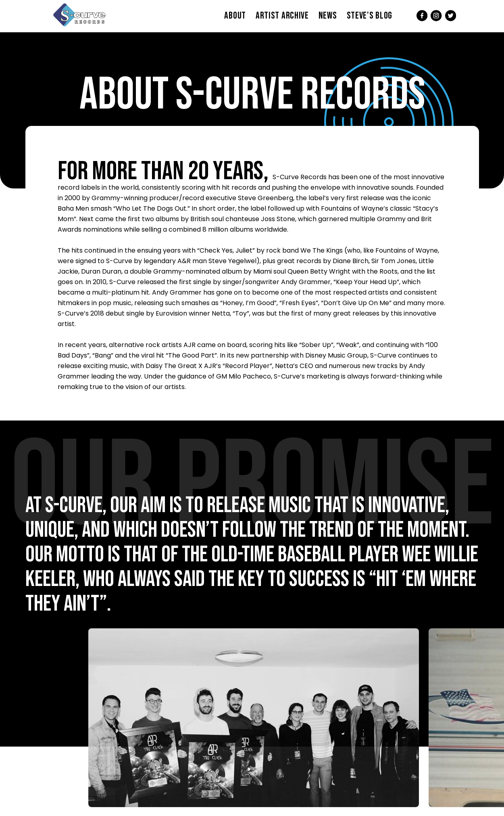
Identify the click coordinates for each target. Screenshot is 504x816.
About (235, 16)
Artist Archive (282, 16)
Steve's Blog (370, 16)
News (328, 16)
